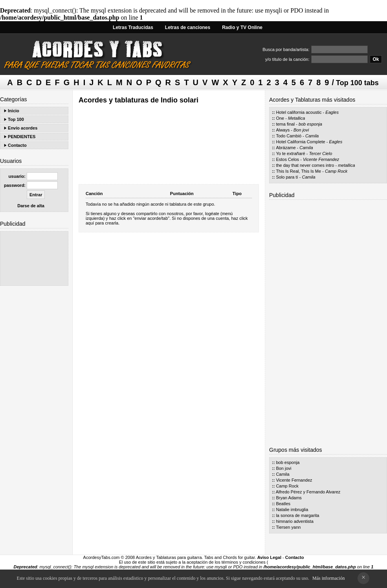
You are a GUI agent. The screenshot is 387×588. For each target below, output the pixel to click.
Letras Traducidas (133, 27)
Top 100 (16, 119)
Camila (312, 136)
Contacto (17, 145)
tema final (285, 124)
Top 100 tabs (357, 83)
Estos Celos (287, 159)
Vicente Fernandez (321, 159)
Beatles (283, 504)
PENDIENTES (22, 137)
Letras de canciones (188, 27)
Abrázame (286, 148)
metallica (346, 165)
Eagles (332, 112)
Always (283, 130)
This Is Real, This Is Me (298, 171)
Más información (328, 578)
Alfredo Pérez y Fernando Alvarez (308, 492)
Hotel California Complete (300, 142)
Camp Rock (336, 171)
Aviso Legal (269, 557)
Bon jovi (301, 130)
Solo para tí (287, 177)
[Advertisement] (34, 258)
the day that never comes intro (305, 165)
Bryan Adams (289, 498)
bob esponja (310, 124)
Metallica (296, 118)
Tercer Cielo (320, 153)
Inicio (14, 111)
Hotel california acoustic (299, 112)
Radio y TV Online (242, 27)
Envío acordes (23, 128)
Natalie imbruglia (292, 509)
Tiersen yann (288, 527)
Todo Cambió (289, 136)
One (280, 118)
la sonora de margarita (297, 515)
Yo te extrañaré (290, 153)
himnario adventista (294, 521)
